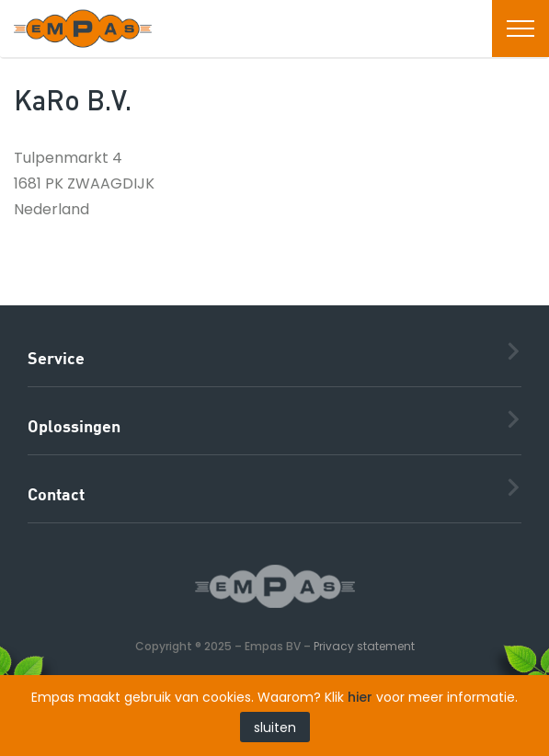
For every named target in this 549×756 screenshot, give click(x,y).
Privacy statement (364, 646)
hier (360, 697)
